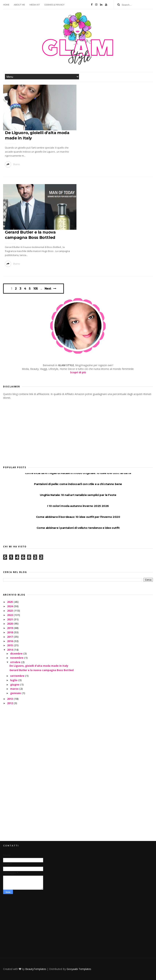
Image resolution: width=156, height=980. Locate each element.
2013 (10, 699)
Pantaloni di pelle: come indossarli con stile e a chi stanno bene (78, 484)
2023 (10, 611)
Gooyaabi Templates (79, 969)
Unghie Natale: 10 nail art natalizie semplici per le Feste (78, 495)
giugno (15, 685)
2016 (10, 641)
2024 (10, 606)
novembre (17, 658)
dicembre (17, 653)
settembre (18, 676)
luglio (14, 680)
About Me (19, 5)
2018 (10, 632)
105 (35, 289)
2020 (10, 624)
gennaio (16, 693)
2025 (10, 602)
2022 (10, 615)
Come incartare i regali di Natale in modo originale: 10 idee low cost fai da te (78, 473)
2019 (10, 628)
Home (6, 5)
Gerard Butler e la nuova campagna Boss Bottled (42, 670)
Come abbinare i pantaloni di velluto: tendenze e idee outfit (78, 528)
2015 (10, 645)
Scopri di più (78, 372)
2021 (10, 619)
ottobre (16, 662)
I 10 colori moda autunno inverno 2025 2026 (78, 506)
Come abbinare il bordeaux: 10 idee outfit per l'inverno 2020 (78, 517)
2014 (10, 650)
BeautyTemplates (36, 969)
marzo (15, 689)
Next (48, 289)
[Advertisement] (30, 431)
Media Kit (35, 5)
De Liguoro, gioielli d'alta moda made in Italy (39, 666)
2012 (10, 703)
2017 (10, 637)
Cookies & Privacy (54, 5)
